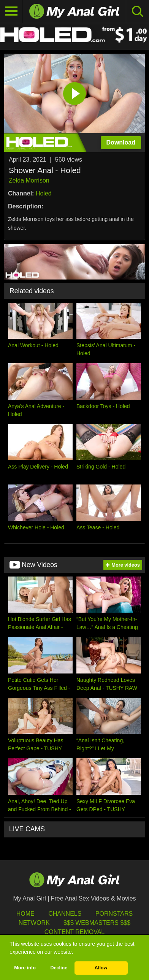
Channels (65, 914)
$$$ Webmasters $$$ (97, 923)
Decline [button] (59, 968)
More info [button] (25, 968)
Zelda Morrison (29, 180)
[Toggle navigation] (11, 11)
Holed (44, 193)
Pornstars (114, 914)
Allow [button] (101, 968)
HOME (25, 914)
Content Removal (75, 932)
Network (34, 923)
